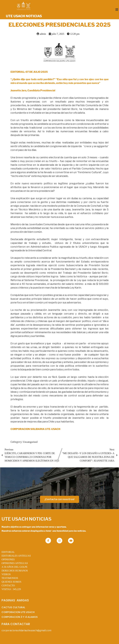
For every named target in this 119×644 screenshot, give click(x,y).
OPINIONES (8, 559)
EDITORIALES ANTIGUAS (16, 556)
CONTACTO (8, 585)
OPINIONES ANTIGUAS (15, 563)
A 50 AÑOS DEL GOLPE (14, 567)
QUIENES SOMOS (11, 582)
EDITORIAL (8, 552)
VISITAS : (11, 589)
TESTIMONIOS (10, 578)
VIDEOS (6, 574)
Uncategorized (30, 442)
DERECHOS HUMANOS (15, 571)
